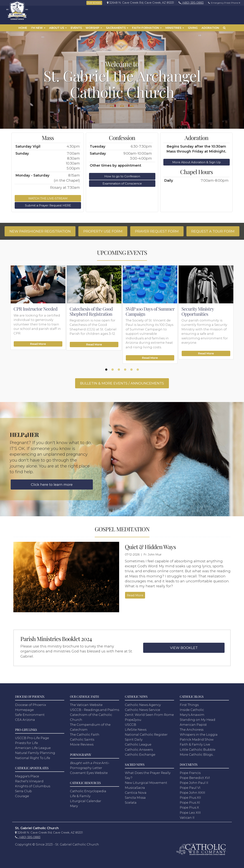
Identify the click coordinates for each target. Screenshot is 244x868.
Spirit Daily (134, 739)
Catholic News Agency (143, 705)
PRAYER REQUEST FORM (157, 231)
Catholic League (138, 744)
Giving (193, 28)
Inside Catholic (192, 710)
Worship (94, 28)
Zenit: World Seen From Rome (149, 715)
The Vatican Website (86, 705)
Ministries (175, 28)
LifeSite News (136, 730)
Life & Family (80, 796)
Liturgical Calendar (86, 801)
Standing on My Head (197, 720)
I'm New (38, 28)
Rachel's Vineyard (29, 781)
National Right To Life (33, 758)
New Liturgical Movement (146, 783)
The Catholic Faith (85, 735)
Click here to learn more (52, 485)
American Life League (33, 748)
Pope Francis (190, 773)
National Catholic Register (146, 735)
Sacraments (117, 28)
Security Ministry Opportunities (198, 311)
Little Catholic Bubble (198, 750)
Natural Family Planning (35, 753)
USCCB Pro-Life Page (32, 738)
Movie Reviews (82, 744)
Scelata (131, 802)
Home (23, 28)
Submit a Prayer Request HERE (48, 205)
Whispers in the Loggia (199, 735)
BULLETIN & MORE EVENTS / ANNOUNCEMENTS (122, 383)
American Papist (193, 725)
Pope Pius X (189, 807)
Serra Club (23, 791)
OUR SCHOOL (94, 3)
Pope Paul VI (190, 788)
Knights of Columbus (33, 786)
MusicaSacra (135, 788)
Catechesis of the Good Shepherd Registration (91, 311)
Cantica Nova (136, 793)
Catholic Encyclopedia (88, 791)
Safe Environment (30, 715)
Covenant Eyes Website (89, 773)
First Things (189, 705)
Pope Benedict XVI (195, 778)
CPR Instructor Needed (35, 309)
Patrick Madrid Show (197, 739)
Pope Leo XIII (190, 813)
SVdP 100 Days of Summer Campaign (150, 311)
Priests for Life (26, 743)
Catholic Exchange (140, 755)
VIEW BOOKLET (184, 648)
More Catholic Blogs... (197, 755)
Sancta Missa (135, 798)
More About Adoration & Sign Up (197, 162)
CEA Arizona (25, 720)
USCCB (130, 725)
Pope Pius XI (190, 802)
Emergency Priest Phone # (223, 3)
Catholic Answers (139, 750)
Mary (74, 806)
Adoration (210, 28)
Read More (38, 344)
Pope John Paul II (194, 783)
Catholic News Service (142, 710)
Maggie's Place (27, 776)
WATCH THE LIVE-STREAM (48, 198)
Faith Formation (147, 28)
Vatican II (187, 818)
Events (76, 28)
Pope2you (133, 720)
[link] (140, 3)
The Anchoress (192, 730)
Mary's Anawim (192, 715)
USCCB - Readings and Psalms (95, 710)
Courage (22, 796)
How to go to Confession (122, 176)
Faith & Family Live (195, 744)
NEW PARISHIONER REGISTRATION (40, 231)
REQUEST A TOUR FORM (213, 231)
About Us (58, 28)
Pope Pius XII (190, 798)
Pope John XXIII (192, 793)
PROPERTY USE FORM (103, 231)
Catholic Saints (82, 739)
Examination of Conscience (122, 183)
